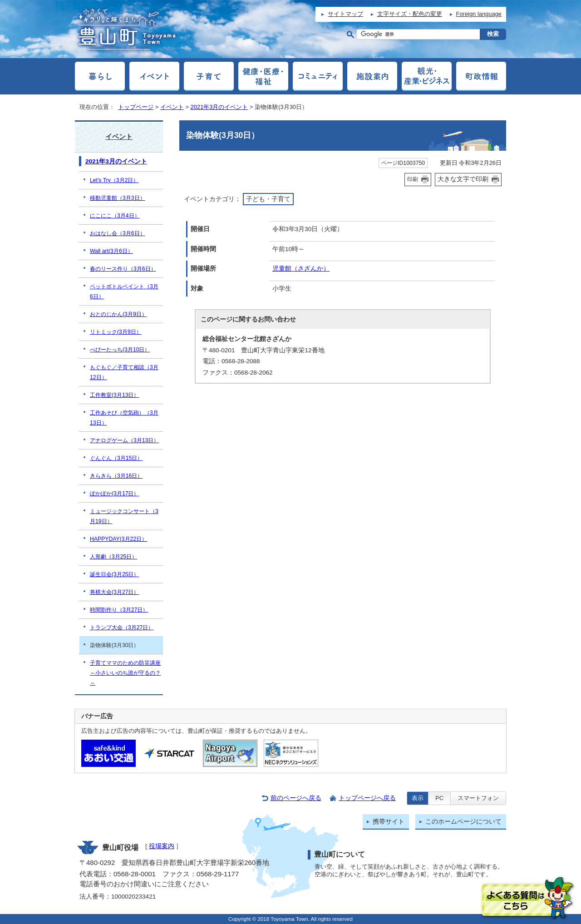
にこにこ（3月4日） (115, 216)
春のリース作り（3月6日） (123, 269)
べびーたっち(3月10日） (120, 350)
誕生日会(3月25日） (115, 574)
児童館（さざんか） (301, 269)
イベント (172, 107)
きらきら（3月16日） (116, 476)
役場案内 (162, 846)
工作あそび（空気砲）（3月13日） (124, 418)
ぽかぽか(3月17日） (115, 494)
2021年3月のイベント (219, 107)
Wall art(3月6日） (111, 251)
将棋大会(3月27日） (115, 592)
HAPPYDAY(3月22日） (118, 539)
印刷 (413, 179)
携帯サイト (389, 822)
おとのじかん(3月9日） (118, 314)
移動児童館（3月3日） (118, 198)
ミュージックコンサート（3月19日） (124, 516)
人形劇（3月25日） (113, 557)
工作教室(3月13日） (115, 395)
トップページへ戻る (367, 798)
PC (439, 798)
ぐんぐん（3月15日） (116, 458)
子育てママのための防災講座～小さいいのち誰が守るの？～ (125, 673)
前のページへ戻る (296, 798)
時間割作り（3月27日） (119, 610)
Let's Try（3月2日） (114, 180)
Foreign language (479, 14)
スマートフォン (478, 798)
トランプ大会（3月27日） (122, 628)
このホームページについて (463, 822)
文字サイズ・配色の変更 (410, 14)
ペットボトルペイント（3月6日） (124, 292)
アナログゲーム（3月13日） (124, 440)
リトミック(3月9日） (116, 332)
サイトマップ (345, 14)
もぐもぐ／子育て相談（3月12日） (124, 372)
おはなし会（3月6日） (118, 233)
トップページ (136, 107)
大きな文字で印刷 (463, 179)
